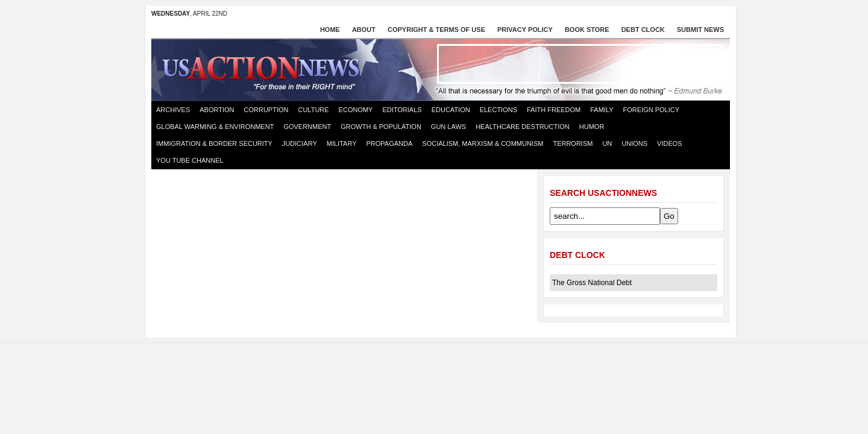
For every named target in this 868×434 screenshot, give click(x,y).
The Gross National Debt (592, 283)
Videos (670, 143)
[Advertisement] (580, 64)
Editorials (402, 110)
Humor (592, 127)
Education (451, 110)
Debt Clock (643, 30)
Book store (587, 30)
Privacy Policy (525, 30)
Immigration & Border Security (214, 143)
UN (607, 143)
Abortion (217, 110)
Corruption (266, 110)
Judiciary (300, 143)
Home (330, 30)
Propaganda (390, 143)
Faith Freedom (554, 110)
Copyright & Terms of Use (436, 30)
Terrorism (573, 143)
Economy (356, 110)
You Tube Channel (190, 160)
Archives (173, 110)
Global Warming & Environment (215, 127)
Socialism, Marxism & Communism (483, 143)
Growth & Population (381, 127)
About (364, 30)
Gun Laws (448, 127)
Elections (498, 110)
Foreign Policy (652, 110)
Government (307, 127)
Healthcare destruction (523, 127)
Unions (634, 143)
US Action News (265, 69)
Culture (313, 110)
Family (602, 110)
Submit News (700, 30)
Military (342, 143)
